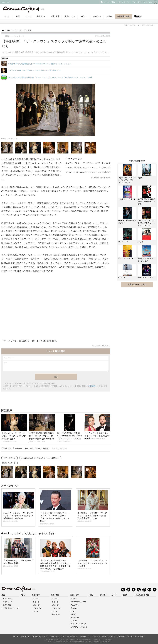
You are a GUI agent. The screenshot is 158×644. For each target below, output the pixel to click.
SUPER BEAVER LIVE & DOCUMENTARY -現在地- (146, 201)
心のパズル (123, 277)
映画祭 (109, 16)
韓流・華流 (55, 16)
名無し (140, 178)
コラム (36, 611)
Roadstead (75, 618)
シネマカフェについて (57, 636)
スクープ (36, 599)
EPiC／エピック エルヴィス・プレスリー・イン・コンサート (146, 223)
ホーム (7, 16)
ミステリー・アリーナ (127, 199)
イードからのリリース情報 (97, 636)
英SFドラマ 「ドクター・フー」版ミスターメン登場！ (34, 448)
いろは (140, 242)
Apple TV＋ (75, 605)
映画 (18, 16)
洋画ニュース (8, 602)
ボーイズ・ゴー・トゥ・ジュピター (145, 260)
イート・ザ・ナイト (145, 277)
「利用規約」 (92, 386)
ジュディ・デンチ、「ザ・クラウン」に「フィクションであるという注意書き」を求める (100, 163)
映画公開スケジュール (11, 608)
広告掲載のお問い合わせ (40, 636)
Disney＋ (74, 608)
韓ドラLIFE (56, 614)
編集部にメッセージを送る (102, 178)
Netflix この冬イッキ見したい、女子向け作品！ (41, 458)
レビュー (84, 16)
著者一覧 (16, 636)
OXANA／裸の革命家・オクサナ (127, 222)
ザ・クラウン (75, 159)
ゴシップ (36, 605)
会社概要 (83, 636)
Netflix (73, 614)
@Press (130, 636)
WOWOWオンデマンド (79, 627)
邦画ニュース (8, 599)
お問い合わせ (25, 636)
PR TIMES (111, 636)
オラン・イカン (124, 242)
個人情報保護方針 (72, 636)
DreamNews (121, 636)
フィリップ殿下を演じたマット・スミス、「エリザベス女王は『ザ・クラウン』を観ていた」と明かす (105, 168)
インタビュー (38, 608)
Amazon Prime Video (78, 602)
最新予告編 (7, 605)
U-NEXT (74, 621)
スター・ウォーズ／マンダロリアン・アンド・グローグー (127, 180)
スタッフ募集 (139, 636)
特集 (148, 595)
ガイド (114, 595)
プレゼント (97, 16)
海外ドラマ (41, 16)
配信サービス (70, 16)
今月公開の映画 (123, 16)
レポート (36, 602)
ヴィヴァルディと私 (126, 258)
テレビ (29, 16)
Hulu (73, 611)
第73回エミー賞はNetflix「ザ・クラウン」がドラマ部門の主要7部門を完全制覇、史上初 (100, 172)
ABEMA (74, 599)
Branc (138, 16)
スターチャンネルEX (78, 624)
